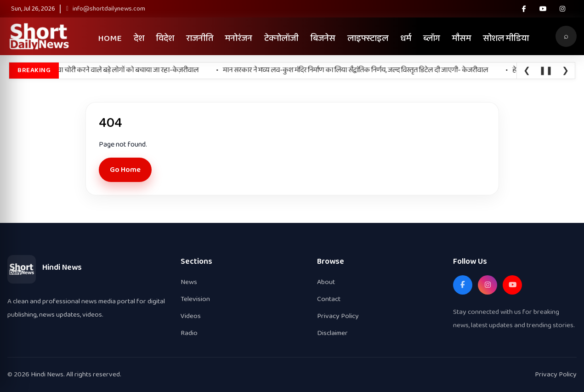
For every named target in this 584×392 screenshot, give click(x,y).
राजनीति (200, 38)
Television (195, 299)
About (326, 282)
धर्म (406, 38)
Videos (191, 316)
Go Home (125, 170)
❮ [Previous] (527, 71)
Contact (329, 299)
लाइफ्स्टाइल (368, 38)
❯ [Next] (565, 71)
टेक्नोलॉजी (281, 38)
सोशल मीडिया (506, 38)
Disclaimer (332, 333)
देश (139, 38)
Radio (189, 333)
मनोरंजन (239, 38)
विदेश (165, 38)
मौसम (462, 38)
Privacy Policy (338, 316)
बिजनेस (323, 38)
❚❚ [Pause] (546, 71)
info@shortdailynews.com (106, 9)
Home (110, 38)
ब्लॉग (432, 38)
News (189, 282)
